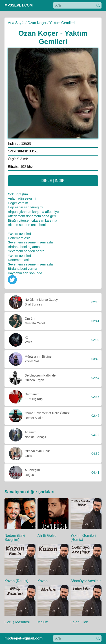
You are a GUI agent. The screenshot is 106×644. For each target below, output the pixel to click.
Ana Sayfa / (17, 23)
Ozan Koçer (37, 23)
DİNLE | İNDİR (53, 181)
